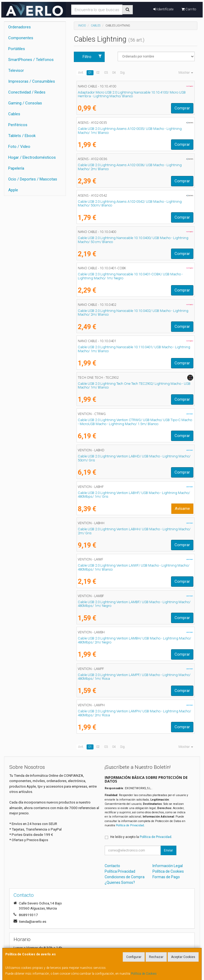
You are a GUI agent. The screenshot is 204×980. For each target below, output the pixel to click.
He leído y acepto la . (141, 837)
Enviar (168, 850)
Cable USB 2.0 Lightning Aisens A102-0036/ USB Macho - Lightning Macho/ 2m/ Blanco (130, 167)
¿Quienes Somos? (120, 882)
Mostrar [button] (186, 73)
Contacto (112, 866)
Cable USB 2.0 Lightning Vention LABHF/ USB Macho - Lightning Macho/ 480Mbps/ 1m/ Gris (134, 495)
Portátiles (17, 49)
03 (106, 73)
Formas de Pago (166, 877)
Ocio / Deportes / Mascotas (33, 179)
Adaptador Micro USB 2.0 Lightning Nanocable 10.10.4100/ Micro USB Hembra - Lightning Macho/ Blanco (132, 94)
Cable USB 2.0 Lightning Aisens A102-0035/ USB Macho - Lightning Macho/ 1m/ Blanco (130, 131)
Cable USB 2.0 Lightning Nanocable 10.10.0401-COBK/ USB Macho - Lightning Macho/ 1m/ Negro (130, 276)
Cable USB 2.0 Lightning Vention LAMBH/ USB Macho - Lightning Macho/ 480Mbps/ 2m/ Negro (134, 640)
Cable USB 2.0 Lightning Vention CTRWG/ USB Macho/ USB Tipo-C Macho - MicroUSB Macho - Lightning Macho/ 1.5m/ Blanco (135, 422)
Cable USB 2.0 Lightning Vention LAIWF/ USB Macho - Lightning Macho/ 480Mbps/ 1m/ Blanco (134, 567)
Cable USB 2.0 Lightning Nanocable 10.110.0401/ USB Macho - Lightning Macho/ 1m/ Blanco (134, 349)
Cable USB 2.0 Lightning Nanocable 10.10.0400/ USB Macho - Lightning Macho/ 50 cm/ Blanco (133, 240)
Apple (13, 190)
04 (114, 73)
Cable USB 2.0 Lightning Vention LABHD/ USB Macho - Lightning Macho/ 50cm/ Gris (134, 458)
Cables (14, 114)
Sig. (123, 73)
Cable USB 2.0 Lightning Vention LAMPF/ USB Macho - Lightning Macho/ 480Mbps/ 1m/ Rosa (134, 677)
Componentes (21, 38)
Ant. (81, 73)
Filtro (92, 57)
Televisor (16, 70)
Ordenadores (20, 27)
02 (98, 73)
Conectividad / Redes (27, 92)
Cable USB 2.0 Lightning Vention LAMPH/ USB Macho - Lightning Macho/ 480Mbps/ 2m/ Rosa (134, 713)
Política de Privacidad (130, 825)
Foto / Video (19, 147)
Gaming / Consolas (25, 103)
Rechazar (156, 957)
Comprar (182, 108)
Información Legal (168, 866)
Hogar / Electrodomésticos (32, 157)
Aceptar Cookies (183, 957)
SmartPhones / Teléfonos (31, 60)
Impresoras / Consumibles (32, 81)
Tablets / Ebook (22, 136)
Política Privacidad (120, 871)
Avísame (182, 509)
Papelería (16, 168)
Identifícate (163, 9)
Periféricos (18, 125)
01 (90, 73)
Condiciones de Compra (125, 877)
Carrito (189, 9)
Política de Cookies (144, 974)
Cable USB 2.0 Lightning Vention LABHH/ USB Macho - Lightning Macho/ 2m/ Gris (134, 531)
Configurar (134, 957)
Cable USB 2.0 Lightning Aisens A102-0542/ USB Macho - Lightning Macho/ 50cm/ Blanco (130, 204)
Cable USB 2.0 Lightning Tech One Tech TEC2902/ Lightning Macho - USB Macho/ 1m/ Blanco (134, 386)
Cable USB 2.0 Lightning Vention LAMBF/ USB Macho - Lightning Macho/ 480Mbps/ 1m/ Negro (134, 604)
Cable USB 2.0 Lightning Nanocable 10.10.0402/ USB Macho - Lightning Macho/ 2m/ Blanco (133, 313)
